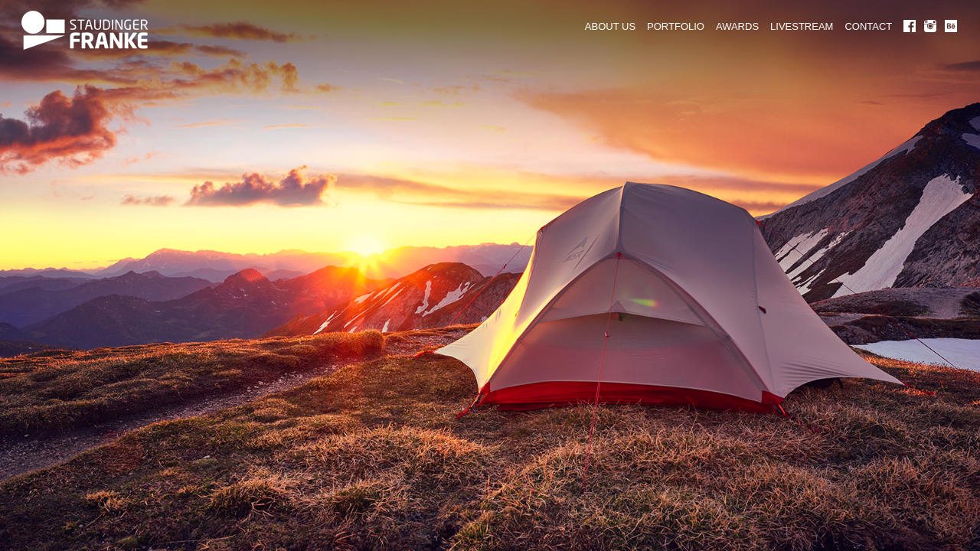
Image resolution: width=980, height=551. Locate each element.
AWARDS (737, 26)
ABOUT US (610, 26)
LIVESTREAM (802, 26)
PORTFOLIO (676, 26)
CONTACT (868, 26)
